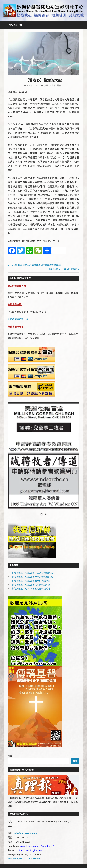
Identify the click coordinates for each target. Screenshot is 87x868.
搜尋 (10, 756)
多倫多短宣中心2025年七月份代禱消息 (31, 581)
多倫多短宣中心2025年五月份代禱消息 (31, 589)
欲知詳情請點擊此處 (18, 319)
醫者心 (60, 85)
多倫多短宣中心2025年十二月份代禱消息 (32, 573)
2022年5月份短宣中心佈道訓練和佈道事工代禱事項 (35, 265)
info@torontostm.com (25, 833)
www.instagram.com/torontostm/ (24, 858)
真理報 (52, 85)
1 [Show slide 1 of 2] (42, 515)
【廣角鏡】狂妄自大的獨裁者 (63, 269)
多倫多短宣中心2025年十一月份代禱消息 (32, 577)
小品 (46, 85)
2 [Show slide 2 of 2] (45, 515)
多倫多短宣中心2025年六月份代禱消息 (31, 585)
